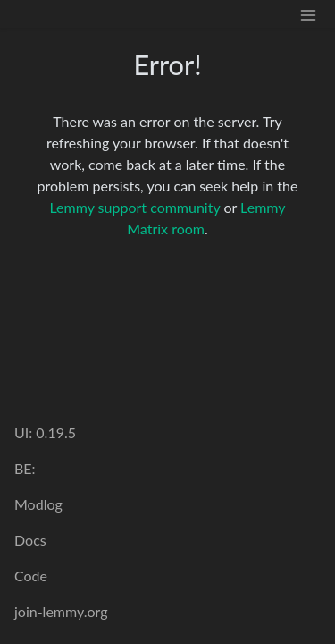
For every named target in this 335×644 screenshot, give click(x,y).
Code (31, 576)
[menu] (308, 14)
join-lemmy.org (61, 611)
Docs (30, 540)
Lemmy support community (134, 207)
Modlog (38, 504)
